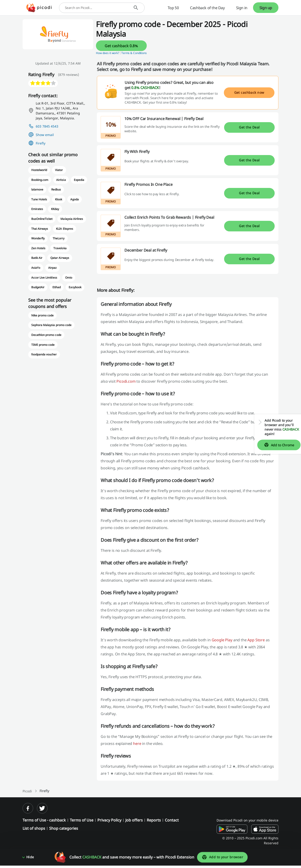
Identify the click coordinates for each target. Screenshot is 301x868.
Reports (154, 820)
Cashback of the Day (207, 8)
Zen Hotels (38, 248)
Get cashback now (249, 92)
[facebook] (28, 808)
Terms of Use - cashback (44, 820)
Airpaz (52, 268)
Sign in (242, 8)
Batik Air (37, 258)
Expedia (79, 180)
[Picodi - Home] (39, 8)
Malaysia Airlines (72, 219)
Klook (59, 199)
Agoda (75, 199)
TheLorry (59, 238)
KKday (55, 209)
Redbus (56, 189)
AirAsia (61, 180)
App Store (256, 640)
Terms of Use (82, 820)
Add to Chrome (275, 445)
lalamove (37, 189)
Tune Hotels (39, 199)
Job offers (134, 820)
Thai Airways (40, 229)
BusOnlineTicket (42, 219)
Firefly (41, 143)
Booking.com (40, 180)
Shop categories (64, 828)
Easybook (75, 287)
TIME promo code (43, 345)
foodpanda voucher (44, 354)
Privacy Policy (109, 820)
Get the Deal (249, 127)
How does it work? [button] (108, 53)
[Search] (136, 8)
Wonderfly (38, 238)
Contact (172, 820)
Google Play (222, 640)
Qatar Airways (60, 258)
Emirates (37, 209)
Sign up (266, 8)
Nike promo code (42, 315)
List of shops (34, 828)
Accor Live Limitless (44, 278)
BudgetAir (38, 287)
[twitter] (42, 808)
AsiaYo (36, 268)
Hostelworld (39, 170)
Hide (30, 860)
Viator (59, 170)
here (137, 743)
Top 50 (173, 8)
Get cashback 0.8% (121, 46)
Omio (69, 278)
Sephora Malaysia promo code (51, 325)
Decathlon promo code (46, 335)
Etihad (57, 287)
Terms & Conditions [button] (134, 53)
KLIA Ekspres (64, 229)
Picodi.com (126, 381)
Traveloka (60, 248)
